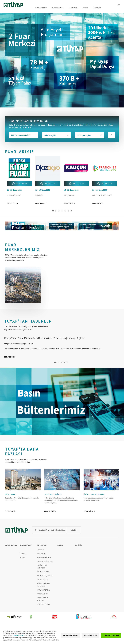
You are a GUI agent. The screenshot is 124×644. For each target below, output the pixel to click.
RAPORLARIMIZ (42, 594)
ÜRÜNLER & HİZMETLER (45, 561)
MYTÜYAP (40, 550)
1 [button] (53, 211)
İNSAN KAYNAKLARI (44, 572)
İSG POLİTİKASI (42, 580)
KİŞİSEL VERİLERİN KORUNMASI (43, 585)
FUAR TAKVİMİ (41, 8)
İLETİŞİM (97, 8)
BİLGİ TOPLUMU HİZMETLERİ (42, 567)
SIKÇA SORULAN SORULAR (43, 599)
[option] (62, 60)
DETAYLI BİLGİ (12, 203)
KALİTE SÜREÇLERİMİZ (45, 576)
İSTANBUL (23, 553)
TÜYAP (14, 5)
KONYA (22, 557)
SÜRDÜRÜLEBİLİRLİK (44, 557)
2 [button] (56, 211)
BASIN (86, 8)
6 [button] (68, 211)
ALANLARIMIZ (58, 8)
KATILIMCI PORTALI (43, 590)
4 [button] (62, 211)
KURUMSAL (73, 8)
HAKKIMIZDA (41, 554)
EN (119, 4)
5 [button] (65, 211)
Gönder (74, 530)
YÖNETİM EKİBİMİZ (44, 604)
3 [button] (59, 211)
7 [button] (71, 211)
